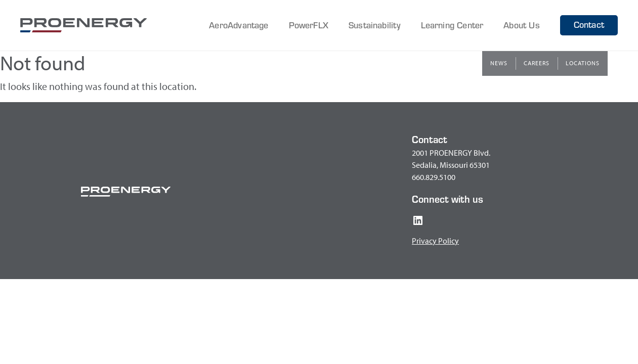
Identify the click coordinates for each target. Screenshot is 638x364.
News (499, 63)
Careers (537, 63)
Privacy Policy (435, 241)
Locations (583, 63)
